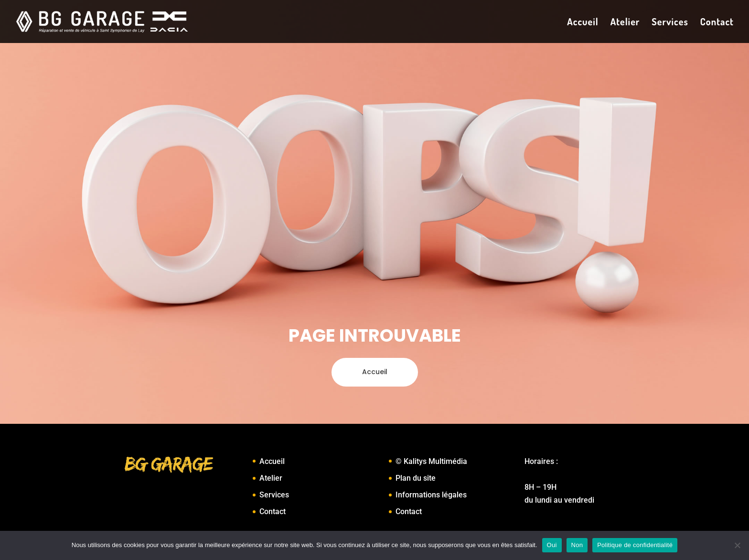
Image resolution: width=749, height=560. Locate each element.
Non (577, 545)
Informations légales (431, 495)
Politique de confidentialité (635, 545)
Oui (552, 545)
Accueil (583, 23)
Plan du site (416, 478)
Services (670, 23)
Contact (717, 23)
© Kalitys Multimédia (431, 461)
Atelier (625, 23)
